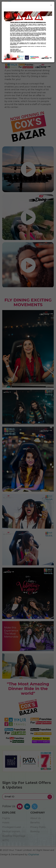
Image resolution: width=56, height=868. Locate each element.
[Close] (51, 5)
